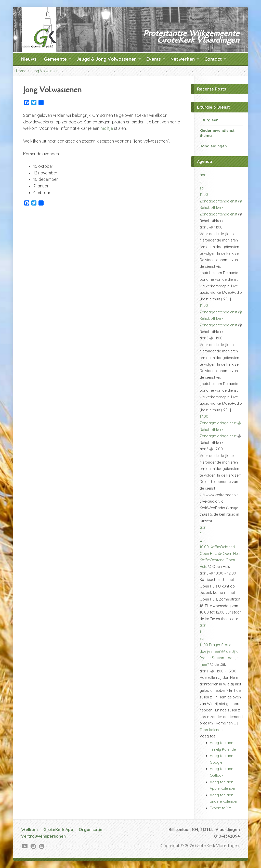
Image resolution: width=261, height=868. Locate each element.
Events (154, 59)
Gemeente (55, 59)
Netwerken (183, 59)
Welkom (29, 829)
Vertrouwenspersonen (43, 836)
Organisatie (91, 829)
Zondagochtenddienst (218, 214)
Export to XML (221, 808)
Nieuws (29, 59)
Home (21, 71)
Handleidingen (213, 146)
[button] (207, 736)
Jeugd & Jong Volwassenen (107, 59)
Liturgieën (209, 120)
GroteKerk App (58, 829)
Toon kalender (212, 730)
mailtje (107, 128)
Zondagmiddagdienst (218, 436)
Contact (213, 59)
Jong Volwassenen (46, 71)
